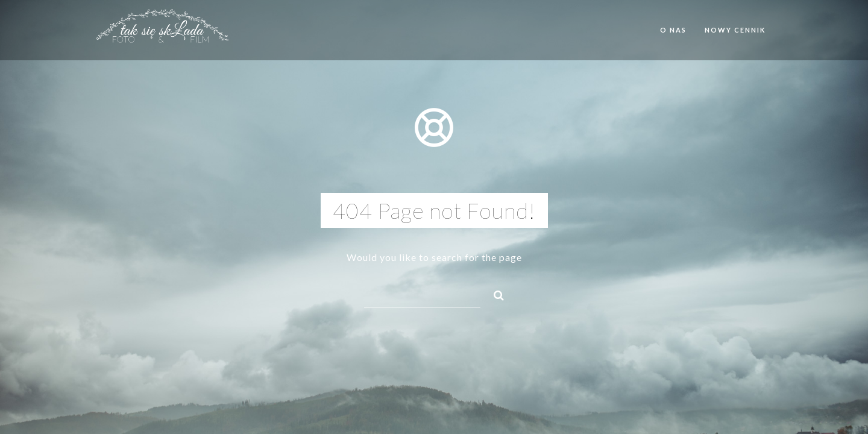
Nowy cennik (735, 30)
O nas (673, 30)
